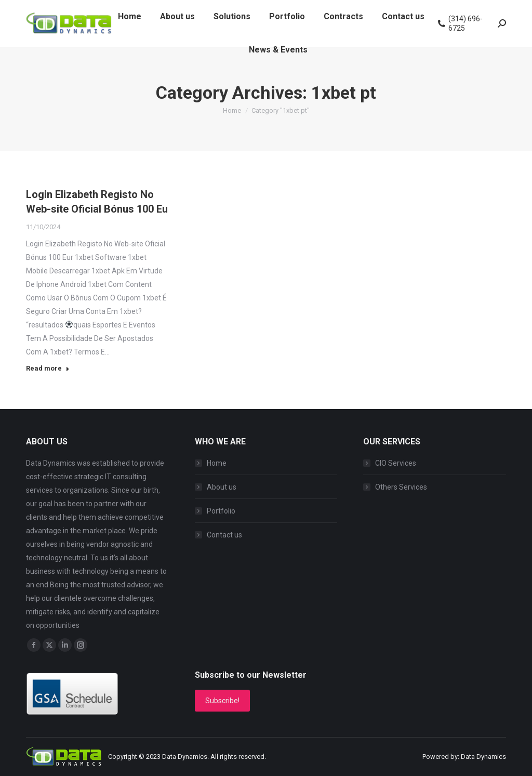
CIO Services (396, 463)
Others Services (401, 487)
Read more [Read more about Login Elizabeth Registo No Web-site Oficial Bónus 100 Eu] (48, 368)
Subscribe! (222, 701)
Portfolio (221, 511)
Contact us (224, 535)
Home (217, 463)
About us (222, 487)
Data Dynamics (185, 757)
